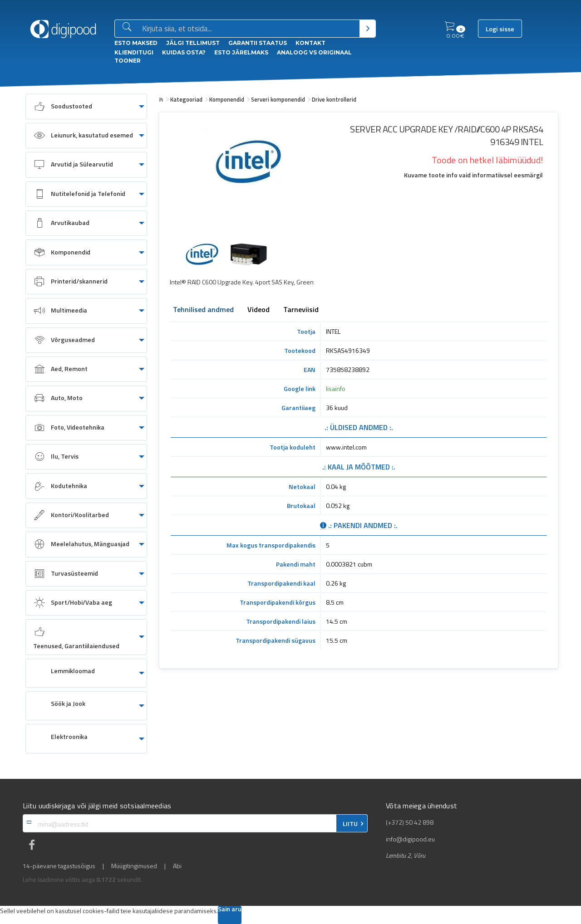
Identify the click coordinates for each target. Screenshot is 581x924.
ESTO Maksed (136, 43)
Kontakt (310, 43)
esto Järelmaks (241, 52)
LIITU (350, 824)
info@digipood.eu (410, 839)
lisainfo (336, 389)
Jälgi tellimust (193, 43)
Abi (177, 866)
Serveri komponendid (278, 99)
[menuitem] (86, 107)
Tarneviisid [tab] (301, 310)
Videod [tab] (258, 310)
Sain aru (230, 910)
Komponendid (227, 99)
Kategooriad (186, 99)
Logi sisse (500, 29)
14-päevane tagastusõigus (59, 866)
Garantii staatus (258, 43)
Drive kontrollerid (334, 99)
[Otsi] (367, 29)
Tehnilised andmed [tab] (203, 310)
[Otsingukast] (249, 29)
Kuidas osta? (184, 52)
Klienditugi (134, 52)
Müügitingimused (134, 866)
